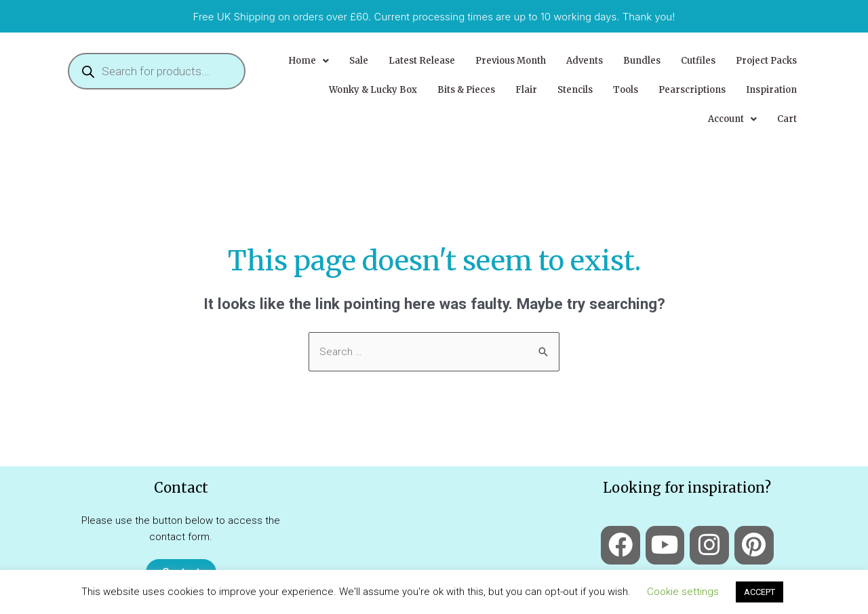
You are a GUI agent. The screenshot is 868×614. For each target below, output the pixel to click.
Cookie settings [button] (683, 592)
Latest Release (422, 61)
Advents (585, 61)
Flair (526, 90)
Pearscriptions (692, 90)
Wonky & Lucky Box (373, 90)
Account (732, 119)
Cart (787, 119)
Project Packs (766, 61)
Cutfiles (698, 61)
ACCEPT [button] (759, 592)
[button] (309, 61)
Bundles (642, 61)
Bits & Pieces (466, 90)
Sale (359, 61)
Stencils (575, 90)
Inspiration (771, 90)
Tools (626, 90)
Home (309, 61)
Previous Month (511, 61)
